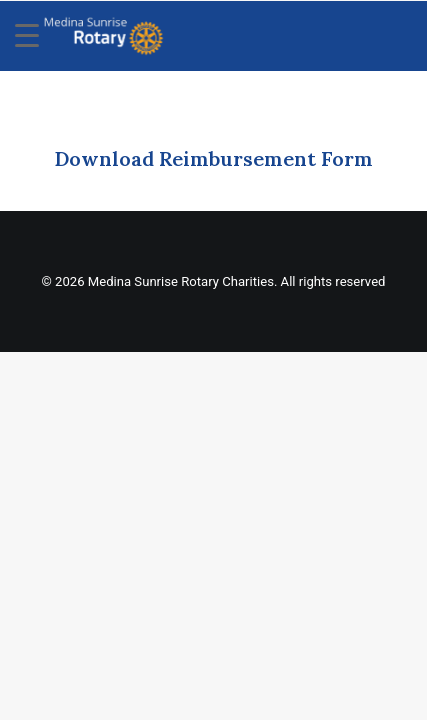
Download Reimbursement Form (213, 158)
